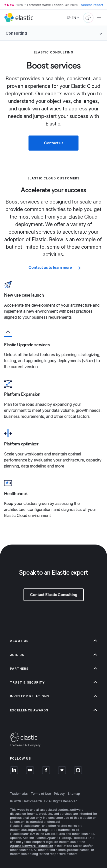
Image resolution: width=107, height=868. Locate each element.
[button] (53, 641)
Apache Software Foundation (31, 846)
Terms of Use (41, 794)
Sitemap (74, 794)
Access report (92, 5)
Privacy (59, 794)
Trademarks (19, 794)
